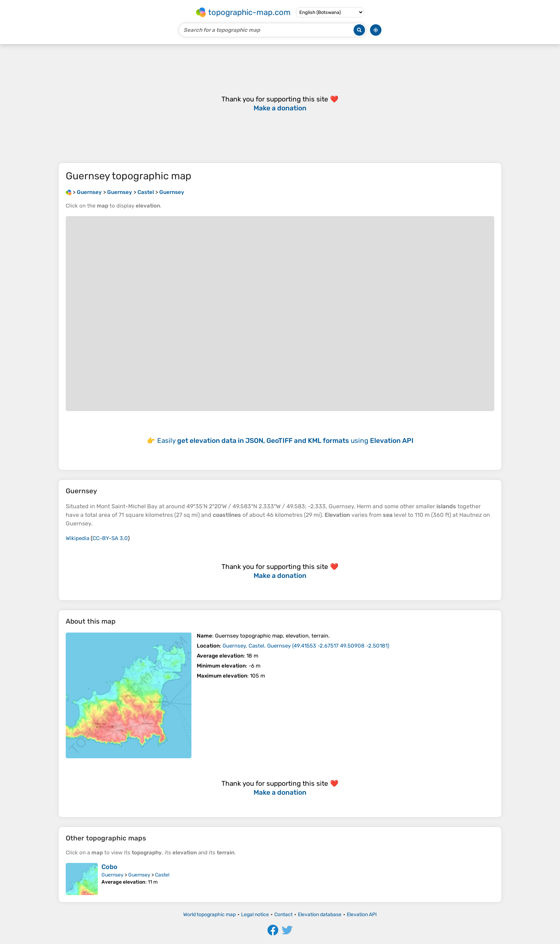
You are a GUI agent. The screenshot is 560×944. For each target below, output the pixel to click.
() (306, 646)
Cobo (109, 867)
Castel (162, 875)
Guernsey (112, 875)
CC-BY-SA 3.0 (110, 538)
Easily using (285, 441)
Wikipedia (77, 538)
